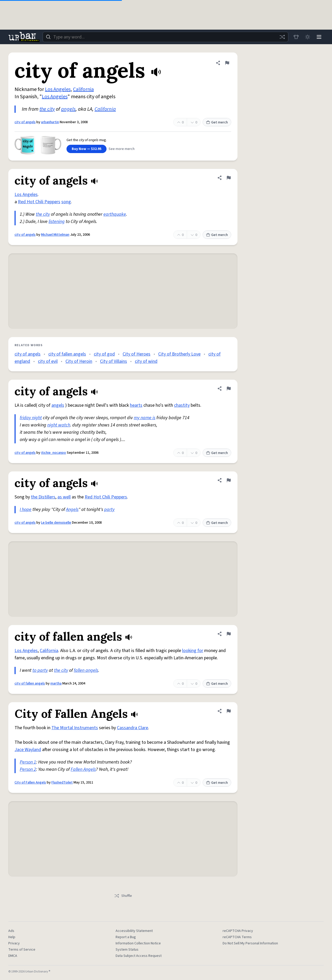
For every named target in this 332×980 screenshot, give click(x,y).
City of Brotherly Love (179, 354)
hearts (136, 405)
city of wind (146, 361)
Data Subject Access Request (139, 956)
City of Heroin (79, 361)
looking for (193, 651)
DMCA (13, 956)
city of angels (25, 122)
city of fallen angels (67, 354)
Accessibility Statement (134, 931)
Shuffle (123, 896)
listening (57, 222)
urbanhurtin (50, 122)
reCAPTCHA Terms (237, 937)
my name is (145, 418)
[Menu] (319, 37)
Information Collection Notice (138, 943)
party (109, 509)
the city (47, 109)
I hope (26, 509)
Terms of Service (22, 950)
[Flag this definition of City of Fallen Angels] (229, 711)
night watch (59, 425)
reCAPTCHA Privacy (238, 931)
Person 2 (28, 769)
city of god (104, 354)
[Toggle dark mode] (308, 37)
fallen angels (86, 670)
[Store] (296, 37)
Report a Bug (126, 937)
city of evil (48, 361)
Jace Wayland (28, 750)
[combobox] (165, 37)
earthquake (115, 214)
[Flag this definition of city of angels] (227, 63)
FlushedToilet (62, 782)
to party (40, 670)
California (83, 89)
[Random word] (282, 37)
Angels (72, 509)
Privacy (14, 943)
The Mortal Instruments (75, 728)
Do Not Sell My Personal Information (250, 943)
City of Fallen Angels (30, 782)
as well (64, 497)
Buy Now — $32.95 (87, 149)
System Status (127, 950)
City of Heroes (137, 354)
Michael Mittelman (55, 235)
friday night (31, 418)
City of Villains (114, 361)
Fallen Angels (83, 769)
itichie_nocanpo (54, 453)
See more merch (122, 149)
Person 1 (28, 762)
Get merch (217, 122)
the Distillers (43, 497)
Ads (11, 931)
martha (56, 683)
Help (12, 937)
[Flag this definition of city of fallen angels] (229, 634)
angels (68, 109)
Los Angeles (58, 89)
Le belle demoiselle (56, 523)
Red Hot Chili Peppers (39, 202)
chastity (182, 405)
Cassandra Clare (132, 728)
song (66, 202)
